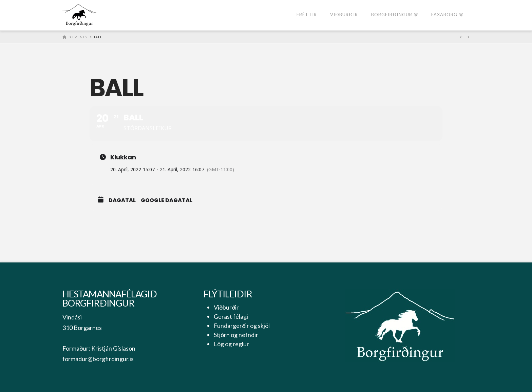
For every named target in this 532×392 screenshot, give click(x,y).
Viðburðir (226, 307)
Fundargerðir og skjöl (242, 326)
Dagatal (122, 200)
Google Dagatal (167, 200)
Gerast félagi (231, 316)
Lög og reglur (231, 344)
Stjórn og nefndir (236, 335)
